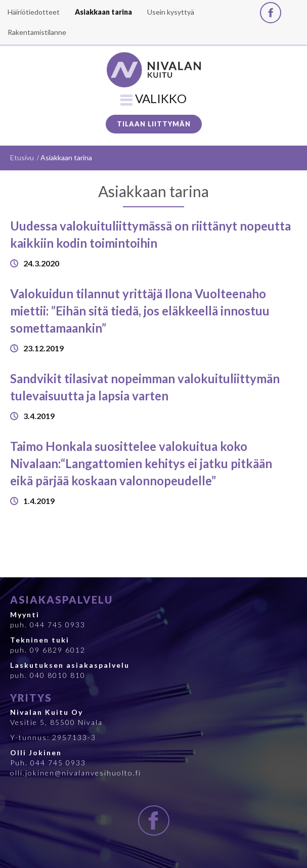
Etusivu (22, 157)
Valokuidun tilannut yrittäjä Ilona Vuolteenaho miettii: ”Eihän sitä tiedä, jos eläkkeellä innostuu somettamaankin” (140, 311)
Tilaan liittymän (154, 124)
